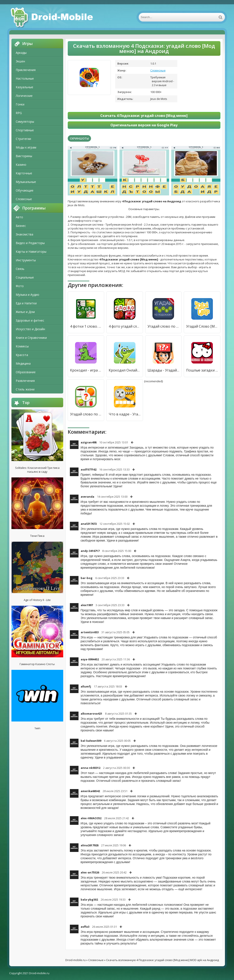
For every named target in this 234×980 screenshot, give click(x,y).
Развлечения (25, 381)
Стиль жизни (25, 389)
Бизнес (21, 226)
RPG (19, 113)
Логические (24, 96)
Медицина (23, 363)
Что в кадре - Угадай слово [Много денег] (125, 414)
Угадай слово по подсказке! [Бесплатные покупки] (163, 326)
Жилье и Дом (25, 312)
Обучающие (25, 190)
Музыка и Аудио (27, 295)
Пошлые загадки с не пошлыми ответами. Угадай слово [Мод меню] (202, 370)
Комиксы (22, 346)
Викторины (24, 156)
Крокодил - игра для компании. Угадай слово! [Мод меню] (86, 370)
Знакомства (24, 234)
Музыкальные (26, 182)
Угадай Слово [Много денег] (202, 326)
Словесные (24, 199)
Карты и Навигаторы (31, 252)
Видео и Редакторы (30, 243)
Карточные (24, 173)
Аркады (21, 53)
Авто (19, 217)
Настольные (25, 78)
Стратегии (23, 139)
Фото (20, 286)
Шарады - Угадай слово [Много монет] (163, 370)
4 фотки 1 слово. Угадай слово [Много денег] (86, 326)
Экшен (20, 61)
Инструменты (26, 260)
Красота (22, 355)
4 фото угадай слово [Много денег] (125, 326)
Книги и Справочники (31, 338)
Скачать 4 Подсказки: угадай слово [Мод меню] (144, 116)
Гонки (20, 104)
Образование (26, 372)
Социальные (25, 277)
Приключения (26, 70)
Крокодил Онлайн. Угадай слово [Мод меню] (125, 370)
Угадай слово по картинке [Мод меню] (86, 414)
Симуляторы (25, 122)
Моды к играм (26, 147)
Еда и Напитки (26, 303)
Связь (20, 269)
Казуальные (24, 87)
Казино (21, 165)
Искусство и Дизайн (30, 329)
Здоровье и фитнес (30, 320)
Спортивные (25, 130)
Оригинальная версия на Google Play (144, 125)
